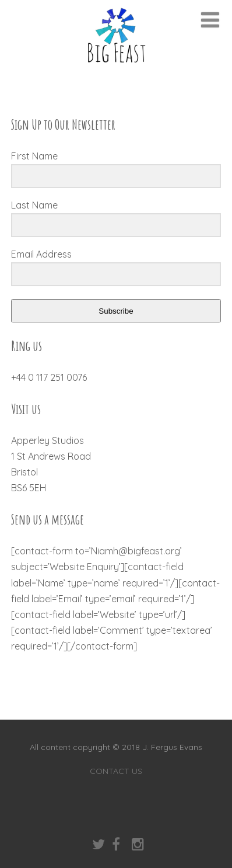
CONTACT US (116, 771)
